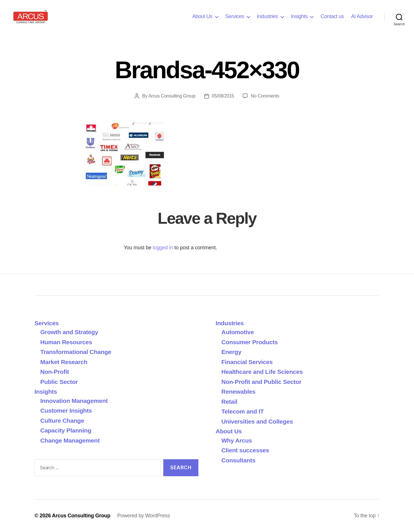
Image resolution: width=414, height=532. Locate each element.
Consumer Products (250, 342)
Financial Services (247, 362)
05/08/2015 (223, 96)
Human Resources (66, 342)
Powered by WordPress (144, 516)
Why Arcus (237, 440)
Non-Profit (55, 372)
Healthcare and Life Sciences (262, 372)
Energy (231, 352)
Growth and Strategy (69, 332)
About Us (202, 16)
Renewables (238, 392)
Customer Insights (68, 411)
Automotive (238, 332)
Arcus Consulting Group (172, 96)
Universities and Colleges (257, 421)
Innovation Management (74, 401)
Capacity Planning (66, 430)
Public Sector (59, 382)
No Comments (265, 96)
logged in (163, 248)
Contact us (332, 16)
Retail (229, 402)
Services (235, 16)
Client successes (245, 450)
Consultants (238, 460)
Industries (268, 16)
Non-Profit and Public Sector (261, 382)
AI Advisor (362, 16)
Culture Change (62, 421)
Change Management (70, 440)
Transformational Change (76, 352)
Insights (299, 16)
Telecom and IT (243, 411)
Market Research (64, 362)
